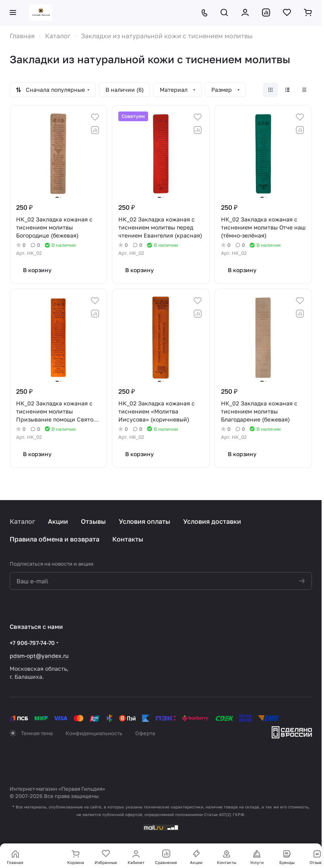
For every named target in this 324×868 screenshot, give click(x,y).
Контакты (128, 539)
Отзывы (93, 521)
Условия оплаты (144, 521)
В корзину (37, 270)
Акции (58, 521)
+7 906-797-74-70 (32, 643)
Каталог (22, 521)
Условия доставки (212, 521)
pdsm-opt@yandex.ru (39, 656)
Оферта (145, 733)
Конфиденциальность (94, 733)
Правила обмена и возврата (55, 539)
